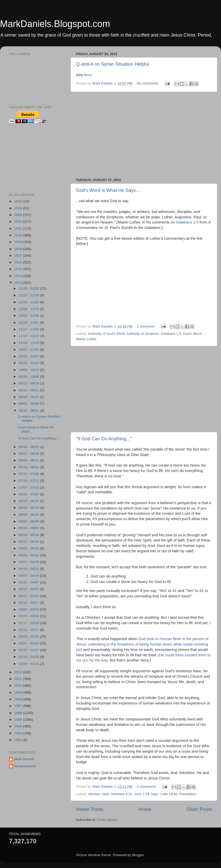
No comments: (148, 83)
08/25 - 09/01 (29, 411)
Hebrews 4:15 (121, 794)
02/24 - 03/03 (29, 616)
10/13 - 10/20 (29, 363)
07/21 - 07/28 (29, 474)
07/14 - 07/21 (29, 481)
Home (145, 809)
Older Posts (199, 809)
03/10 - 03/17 (29, 603)
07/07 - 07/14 (29, 488)
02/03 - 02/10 (29, 636)
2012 (19, 672)
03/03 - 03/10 (29, 609)
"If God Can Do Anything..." (104, 439)
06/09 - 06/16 (29, 515)
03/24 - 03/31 (29, 589)
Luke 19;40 (169, 794)
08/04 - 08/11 (29, 460)
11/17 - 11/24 (29, 329)
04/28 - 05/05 (29, 555)
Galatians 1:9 (187, 222)
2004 (19, 726)
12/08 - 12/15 (29, 309)
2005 (19, 720)
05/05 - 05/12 (29, 548)
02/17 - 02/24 (29, 623)
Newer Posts (90, 809)
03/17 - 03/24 (29, 596)
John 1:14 (142, 794)
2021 (19, 229)
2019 (19, 242)
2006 (19, 713)
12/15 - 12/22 (29, 302)
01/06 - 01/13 (29, 664)
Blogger (138, 855)
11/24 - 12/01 (29, 323)
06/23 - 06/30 (29, 501)
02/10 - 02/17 (29, 630)
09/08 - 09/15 (29, 397)
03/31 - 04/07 (29, 582)
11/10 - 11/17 (29, 336)
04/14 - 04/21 (29, 569)
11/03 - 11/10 (29, 343)
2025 (19, 201)
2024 (19, 208)
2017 (19, 256)
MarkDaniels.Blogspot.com (55, 24)
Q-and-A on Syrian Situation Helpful (113, 64)
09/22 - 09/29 (29, 383)
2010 (19, 686)
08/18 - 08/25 (29, 447)
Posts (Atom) (107, 820)
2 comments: (147, 787)
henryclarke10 (25, 766)
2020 (19, 235)
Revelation (188, 794)
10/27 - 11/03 (29, 350)
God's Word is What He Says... (108, 190)
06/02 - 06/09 (29, 521)
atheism (94, 794)
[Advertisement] (144, 135)
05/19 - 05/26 (29, 535)
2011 (19, 679)
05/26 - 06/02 (29, 528)
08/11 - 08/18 (29, 454)
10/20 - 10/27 (29, 356)
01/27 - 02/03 (29, 643)
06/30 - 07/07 (29, 494)
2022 (19, 222)
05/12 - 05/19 (29, 542)
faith (106, 794)
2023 (19, 215)
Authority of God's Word (107, 334)
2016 (19, 262)
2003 (19, 733)
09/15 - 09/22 (29, 390)
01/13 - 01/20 (29, 657)
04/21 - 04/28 (29, 562)
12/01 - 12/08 (29, 316)
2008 (19, 699)
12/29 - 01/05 (29, 289)
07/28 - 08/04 (29, 467)
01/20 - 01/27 (29, 650)
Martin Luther (86, 339)
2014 (19, 276)
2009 (19, 693)
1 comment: (146, 326)
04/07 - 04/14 (29, 576)
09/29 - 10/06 (29, 377)
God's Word (192, 334)
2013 (19, 283)
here (88, 75)
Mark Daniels (24, 759)
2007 (19, 706)
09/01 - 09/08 (29, 404)
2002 (19, 740)
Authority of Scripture (143, 334)
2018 (19, 249)
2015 (19, 269)
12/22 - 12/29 (29, 295)
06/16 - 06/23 (29, 508)
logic (155, 794)
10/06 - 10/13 (29, 370)
